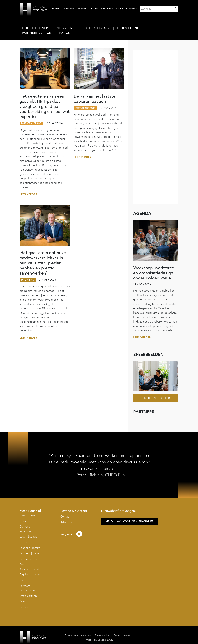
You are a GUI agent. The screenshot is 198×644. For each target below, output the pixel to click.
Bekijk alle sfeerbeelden (156, 398)
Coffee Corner (35, 28)
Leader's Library (96, 28)
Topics (64, 33)
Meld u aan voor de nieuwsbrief (129, 521)
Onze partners (29, 596)
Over (120, 9)
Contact (132, 9)
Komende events (30, 569)
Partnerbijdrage (37, 33)
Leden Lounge (129, 28)
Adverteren (67, 522)
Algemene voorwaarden (78, 635)
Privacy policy (102, 635)
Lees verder (28, 194)
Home (56, 9)
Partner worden (29, 590)
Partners (107, 9)
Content (68, 9)
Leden (94, 9)
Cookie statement (123, 635)
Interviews (65, 28)
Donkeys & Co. (105, 640)
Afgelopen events (30, 574)
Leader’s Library (30, 548)
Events (82, 9)
